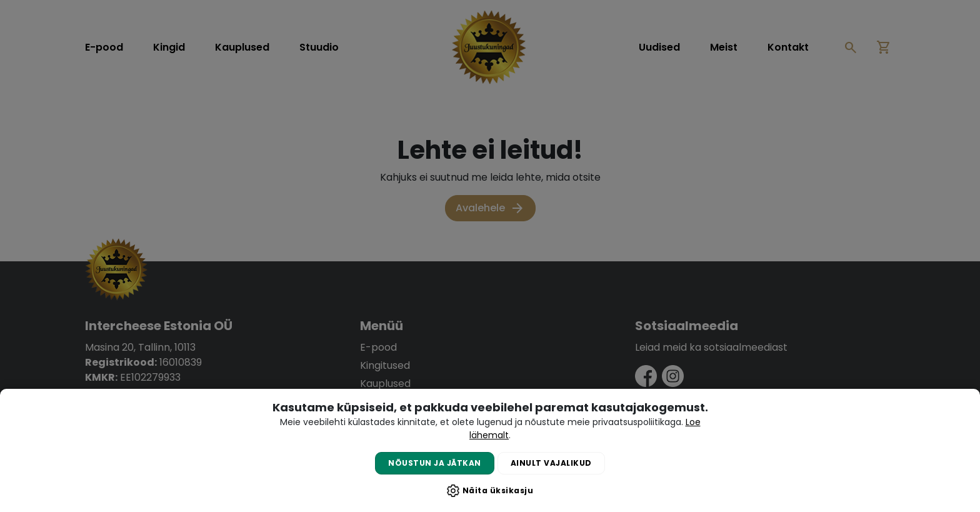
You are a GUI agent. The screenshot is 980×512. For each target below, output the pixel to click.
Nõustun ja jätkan (435, 463)
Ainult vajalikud (551, 463)
